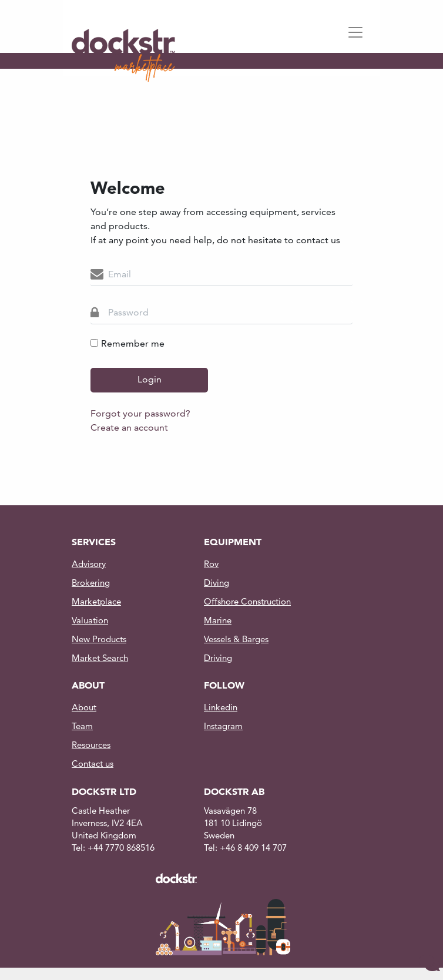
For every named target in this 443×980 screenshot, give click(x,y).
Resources (91, 745)
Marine (218, 620)
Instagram (223, 726)
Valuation (90, 620)
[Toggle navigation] (359, 32)
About (84, 707)
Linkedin (221, 707)
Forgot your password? (140, 413)
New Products (99, 639)
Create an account (129, 427)
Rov (211, 564)
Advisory (89, 564)
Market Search (100, 658)
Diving (217, 583)
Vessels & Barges (236, 639)
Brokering (91, 583)
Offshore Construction (247, 601)
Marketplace (96, 601)
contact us (317, 240)
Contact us (93, 763)
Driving (218, 658)
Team (82, 726)
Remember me (127, 343)
